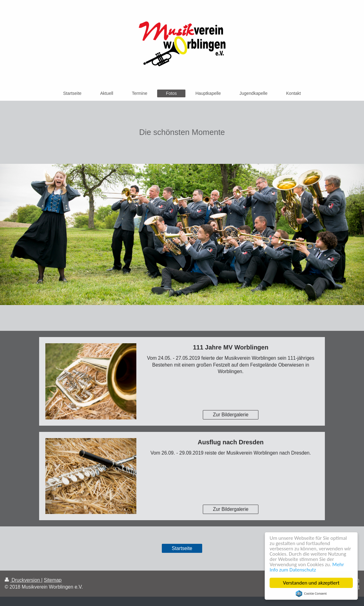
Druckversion (23, 580)
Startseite (182, 548)
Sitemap (53, 580)
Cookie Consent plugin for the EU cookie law (311, 594)
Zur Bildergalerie (230, 415)
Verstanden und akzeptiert (311, 583)
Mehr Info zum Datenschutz (307, 567)
